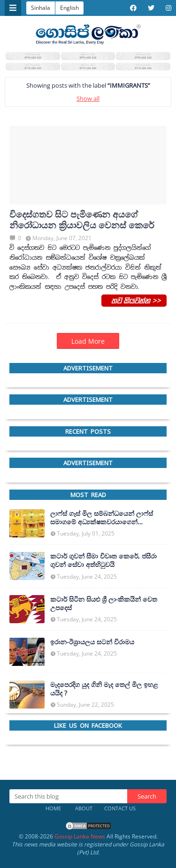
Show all (88, 98)
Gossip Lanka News (80, 836)
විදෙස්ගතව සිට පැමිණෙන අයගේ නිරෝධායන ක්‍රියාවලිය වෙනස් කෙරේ (82, 220)
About (84, 808)
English (69, 8)
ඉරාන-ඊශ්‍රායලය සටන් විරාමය (92, 642)
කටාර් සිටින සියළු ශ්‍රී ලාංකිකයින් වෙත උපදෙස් (104, 604)
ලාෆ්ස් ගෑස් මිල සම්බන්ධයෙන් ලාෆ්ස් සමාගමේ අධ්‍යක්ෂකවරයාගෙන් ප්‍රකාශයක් (102, 518)
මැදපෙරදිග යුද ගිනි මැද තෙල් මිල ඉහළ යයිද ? (104, 689)
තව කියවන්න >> (134, 300)
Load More (88, 341)
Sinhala (41, 8)
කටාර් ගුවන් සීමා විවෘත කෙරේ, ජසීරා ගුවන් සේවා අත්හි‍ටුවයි (103, 560)
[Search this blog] (68, 796)
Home (53, 808)
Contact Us (120, 808)
